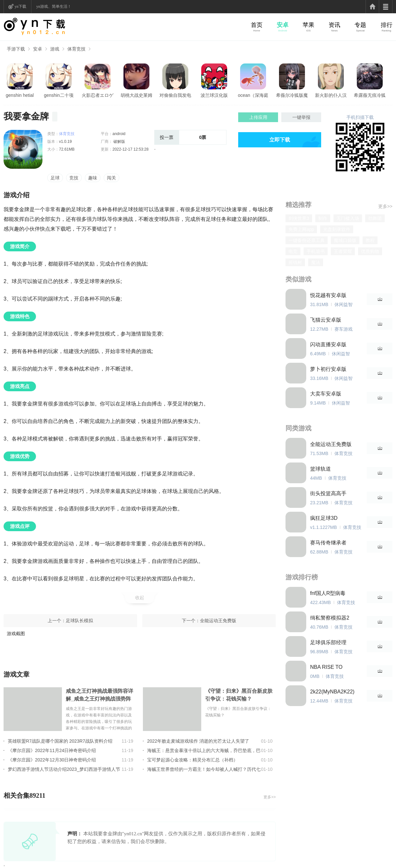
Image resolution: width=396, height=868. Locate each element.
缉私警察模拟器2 (330, 618)
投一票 (167, 137)
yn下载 (20, 6)
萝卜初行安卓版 (328, 369)
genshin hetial (20, 95)
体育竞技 (76, 49)
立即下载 (280, 140)
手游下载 (16, 49)
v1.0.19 (65, 142)
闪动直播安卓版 (328, 344)
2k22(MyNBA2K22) (332, 692)
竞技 (74, 178)
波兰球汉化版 (214, 95)
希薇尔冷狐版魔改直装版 (292, 96)
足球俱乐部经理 (328, 642)
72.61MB (67, 149)
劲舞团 (375, 218)
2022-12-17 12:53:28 (130, 149)
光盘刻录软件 (337, 229)
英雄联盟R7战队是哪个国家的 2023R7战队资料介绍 (60, 741)
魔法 (316, 262)
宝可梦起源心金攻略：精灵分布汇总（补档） (192, 760)
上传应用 (258, 117)
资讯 (334, 25)
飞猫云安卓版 (326, 320)
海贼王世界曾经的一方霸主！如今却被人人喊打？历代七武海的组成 (204, 769)
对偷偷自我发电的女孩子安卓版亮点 (175, 96)
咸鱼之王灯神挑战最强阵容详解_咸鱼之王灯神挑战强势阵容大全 (99, 696)
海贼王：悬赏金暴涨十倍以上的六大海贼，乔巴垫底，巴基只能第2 (204, 750)
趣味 (93, 178)
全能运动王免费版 (218, 621)
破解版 (119, 142)
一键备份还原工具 (307, 240)
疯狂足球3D (324, 518)
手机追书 (316, 251)
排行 (387, 25)
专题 (360, 25)
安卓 (283, 25)
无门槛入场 (348, 218)
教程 (370, 240)
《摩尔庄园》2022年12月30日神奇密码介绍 (52, 760)
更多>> (270, 797)
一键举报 (301, 117)
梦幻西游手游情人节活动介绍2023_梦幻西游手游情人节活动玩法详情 (64, 769)
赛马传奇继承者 (328, 543)
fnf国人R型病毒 (328, 593)
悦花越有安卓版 (328, 295)
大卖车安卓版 (326, 394)
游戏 (55, 49)
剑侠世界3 (299, 218)
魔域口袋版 (345, 240)
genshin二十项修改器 (58, 96)
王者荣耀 (343, 251)
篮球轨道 (320, 469)
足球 (55, 178)
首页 (257, 25)
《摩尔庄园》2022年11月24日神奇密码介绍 (52, 750)
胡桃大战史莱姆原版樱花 (136, 96)
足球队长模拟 (79, 621)
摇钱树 (295, 262)
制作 (323, 218)
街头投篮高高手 (328, 493)
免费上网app (301, 229)
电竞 (293, 251)
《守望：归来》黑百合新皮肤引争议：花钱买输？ (239, 695)
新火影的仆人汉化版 (331, 96)
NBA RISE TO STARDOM (326, 667)
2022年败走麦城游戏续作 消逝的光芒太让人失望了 (198, 741)
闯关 (111, 178)
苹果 (309, 25)
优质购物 (370, 251)
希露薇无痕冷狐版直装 (370, 96)
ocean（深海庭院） (253, 96)
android (119, 134)
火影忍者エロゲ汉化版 (98, 96)
